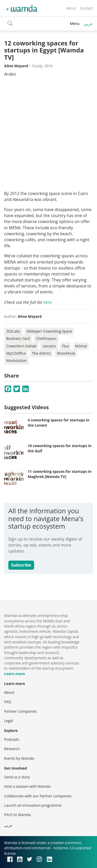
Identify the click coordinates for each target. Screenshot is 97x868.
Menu (75, 23)
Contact (86, 8)
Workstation (16, 361)
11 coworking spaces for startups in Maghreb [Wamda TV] (60, 474)
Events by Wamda (19, 758)
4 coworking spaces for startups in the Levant (59, 423)
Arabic (10, 74)
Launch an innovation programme (33, 805)
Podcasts (12, 739)
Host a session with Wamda (27, 786)
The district (41, 353)
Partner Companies (20, 711)
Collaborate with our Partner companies (38, 796)
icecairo (49, 346)
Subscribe (21, 565)
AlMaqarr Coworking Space (49, 331)
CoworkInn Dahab (21, 346)
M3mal (81, 346)
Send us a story (17, 777)
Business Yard (18, 338)
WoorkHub (66, 353)
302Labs (13, 331)
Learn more (15, 674)
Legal (9, 721)
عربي (88, 24)
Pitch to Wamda (17, 815)
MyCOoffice (16, 353)
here (47, 302)
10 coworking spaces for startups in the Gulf (60, 448)
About (71, 8)
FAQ (8, 702)
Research (12, 749)
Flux (66, 346)
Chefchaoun (46, 338)
